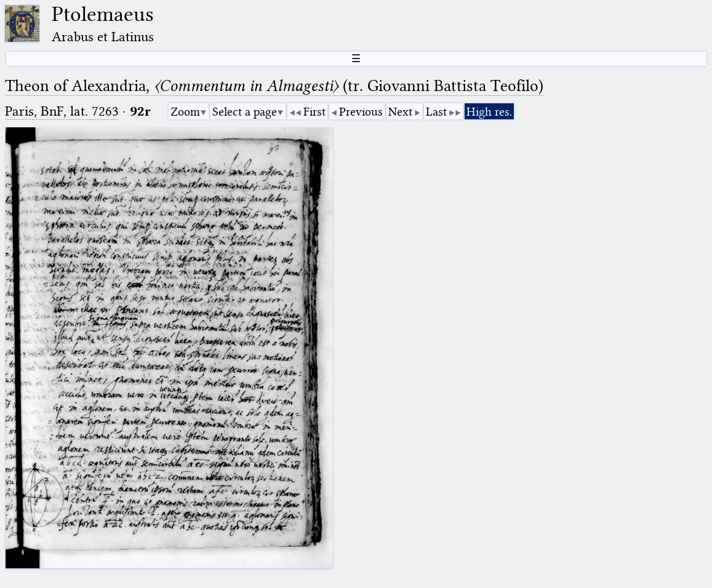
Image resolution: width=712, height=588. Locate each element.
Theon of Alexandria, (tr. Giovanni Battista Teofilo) (274, 86)
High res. (489, 112)
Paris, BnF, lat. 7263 (62, 111)
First (314, 112)
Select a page (245, 112)
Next (400, 112)
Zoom (185, 112)
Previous (361, 112)
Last (436, 112)
